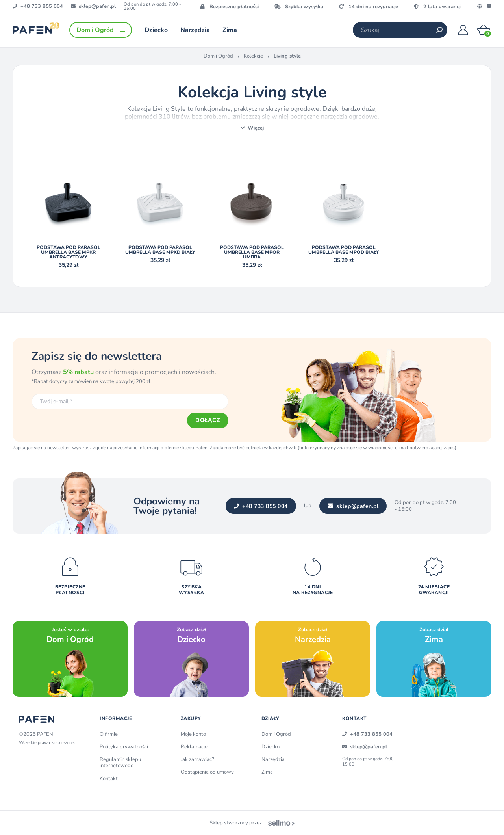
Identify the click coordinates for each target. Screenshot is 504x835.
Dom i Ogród (218, 56)
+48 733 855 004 (261, 506)
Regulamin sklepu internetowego (120, 762)
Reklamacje (194, 747)
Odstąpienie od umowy (207, 772)
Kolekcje (253, 56)
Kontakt (109, 779)
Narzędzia (273, 759)
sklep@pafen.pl (353, 506)
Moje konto (193, 734)
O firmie (109, 734)
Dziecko (271, 747)
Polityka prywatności (124, 747)
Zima (267, 772)
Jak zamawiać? (197, 759)
